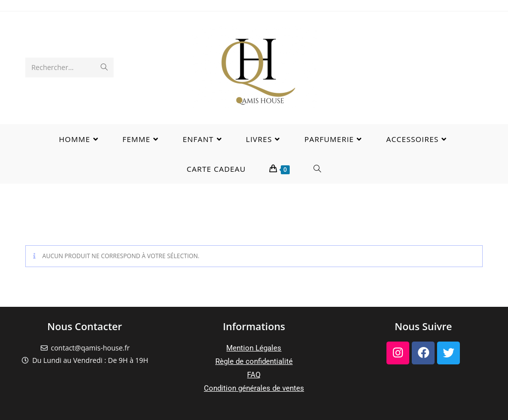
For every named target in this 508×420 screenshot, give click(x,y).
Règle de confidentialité (254, 361)
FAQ (254, 375)
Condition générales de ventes (254, 388)
